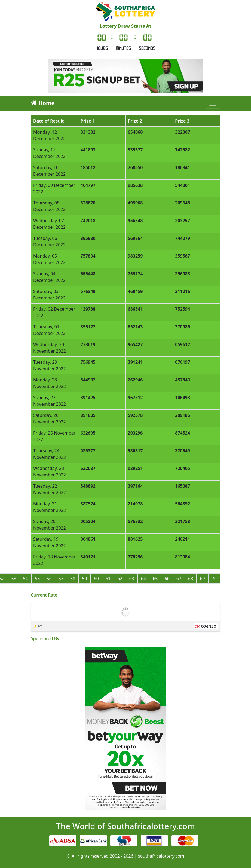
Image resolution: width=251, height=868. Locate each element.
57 (61, 579)
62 (120, 579)
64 (143, 579)
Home (43, 103)
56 (49, 579)
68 (191, 579)
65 (155, 579)
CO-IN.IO (209, 626)
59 (84, 579)
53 (14, 579)
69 (202, 579)
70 (214, 579)
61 (108, 579)
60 (96, 579)
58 (73, 579)
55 (37, 579)
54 (26, 579)
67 (179, 579)
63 (132, 579)
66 (167, 579)
